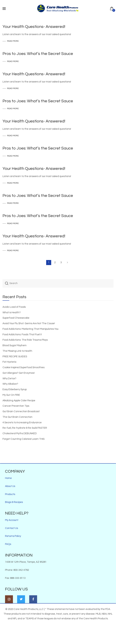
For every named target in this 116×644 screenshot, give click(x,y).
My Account (12, 520)
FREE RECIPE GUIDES (15, 357)
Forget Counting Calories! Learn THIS (24, 439)
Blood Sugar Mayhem (15, 345)
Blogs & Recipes (14, 502)
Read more (13, 41)
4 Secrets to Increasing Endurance (22, 423)
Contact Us (11, 528)
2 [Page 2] (55, 262)
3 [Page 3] (61, 262)
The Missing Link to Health (17, 351)
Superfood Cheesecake (16, 318)
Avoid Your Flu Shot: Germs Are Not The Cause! (29, 323)
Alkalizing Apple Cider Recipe (19, 401)
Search (7, 283)
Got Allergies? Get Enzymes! (19, 373)
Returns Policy (13, 536)
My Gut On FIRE (11, 395)
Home (8, 478)
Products (10, 494)
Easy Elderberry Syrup (15, 389)
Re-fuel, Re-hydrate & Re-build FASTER (25, 428)
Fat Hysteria (9, 362)
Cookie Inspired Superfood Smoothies (24, 367)
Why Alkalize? (10, 384)
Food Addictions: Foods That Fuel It (22, 335)
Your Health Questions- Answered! (34, 27)
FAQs (8, 544)
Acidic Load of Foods (14, 307)
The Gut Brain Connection (17, 417)
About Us (10, 486)
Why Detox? (9, 379)
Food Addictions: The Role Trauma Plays (25, 340)
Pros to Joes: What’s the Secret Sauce (38, 54)
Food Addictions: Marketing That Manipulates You (30, 329)
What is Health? (12, 313)
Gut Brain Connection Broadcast (21, 411)
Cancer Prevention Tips (16, 406)
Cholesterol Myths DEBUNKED (20, 433)
